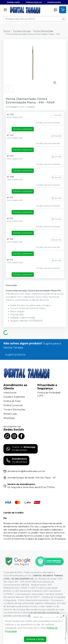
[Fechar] (64, 616)
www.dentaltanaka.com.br (17, 576)
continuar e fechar (35, 639)
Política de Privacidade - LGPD (50, 394)
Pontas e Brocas (22, 31)
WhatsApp (9, 418)
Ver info (57, 115)
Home (7, 31)
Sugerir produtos (15, 355)
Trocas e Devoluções (14, 410)
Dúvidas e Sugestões (14, 397)
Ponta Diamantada (43, 31)
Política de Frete (12, 401)
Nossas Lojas (10, 414)
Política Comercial (13, 405)
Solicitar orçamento (23, 129)
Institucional (10, 393)
